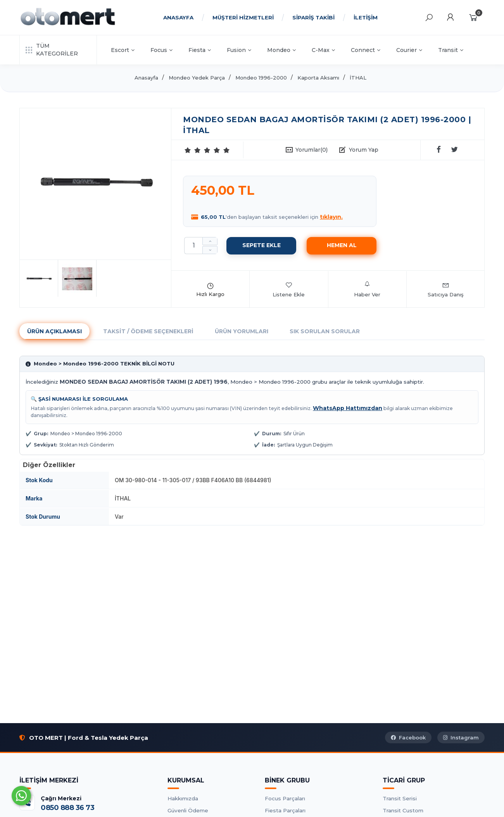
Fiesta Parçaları (285, 810)
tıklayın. (331, 217)
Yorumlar (312, 150)
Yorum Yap (364, 150)
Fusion (239, 50)
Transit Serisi (400, 798)
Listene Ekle (289, 289)
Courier (409, 50)
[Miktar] (193, 246)
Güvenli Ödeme (188, 810)
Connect (366, 50)
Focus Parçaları (285, 798)
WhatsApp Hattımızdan (348, 408)
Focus (161, 50)
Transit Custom (403, 810)
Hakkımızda (183, 798)
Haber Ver (367, 289)
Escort (123, 50)
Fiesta (200, 50)
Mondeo (281, 50)
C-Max (323, 50)
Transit (451, 50)
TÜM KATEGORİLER (52, 50)
